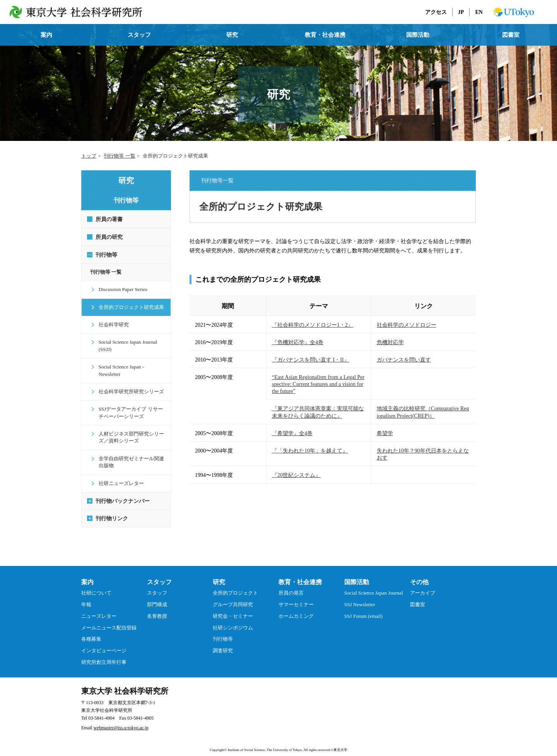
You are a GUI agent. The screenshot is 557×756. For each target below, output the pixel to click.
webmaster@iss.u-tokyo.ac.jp (121, 721)
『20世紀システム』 (296, 475)
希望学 (385, 433)
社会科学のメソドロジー (407, 325)
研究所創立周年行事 (104, 655)
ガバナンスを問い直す (404, 360)
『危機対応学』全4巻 (298, 342)
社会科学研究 (111, 325)
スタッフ (139, 35)
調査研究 (223, 644)
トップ (89, 156)
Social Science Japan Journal (374, 586)
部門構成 (157, 597)
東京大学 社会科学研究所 (125, 684)
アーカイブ (423, 586)
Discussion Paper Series (120, 289)
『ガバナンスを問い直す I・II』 (311, 360)
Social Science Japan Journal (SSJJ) (125, 345)
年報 (86, 597)
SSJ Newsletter (360, 597)
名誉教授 (157, 609)
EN (479, 12)
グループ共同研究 (233, 597)
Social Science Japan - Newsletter (130, 367)
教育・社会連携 (325, 35)
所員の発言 (291, 586)
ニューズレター (99, 609)
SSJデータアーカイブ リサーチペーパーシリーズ (130, 405)
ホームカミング (296, 609)
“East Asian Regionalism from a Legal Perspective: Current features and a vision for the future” (318, 384)
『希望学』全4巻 (292, 433)
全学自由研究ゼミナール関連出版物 (128, 455)
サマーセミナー (296, 597)
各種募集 (91, 632)
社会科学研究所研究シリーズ (128, 385)
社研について (96, 586)
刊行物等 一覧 (119, 156)
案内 (46, 35)
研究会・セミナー (233, 609)
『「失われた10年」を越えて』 (310, 451)
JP (461, 12)
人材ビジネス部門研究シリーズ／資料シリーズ (128, 430)
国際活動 (418, 35)
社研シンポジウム (233, 620)
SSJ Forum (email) (363, 609)
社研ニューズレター (118, 476)
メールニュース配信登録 (109, 620)
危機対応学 (390, 342)
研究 (232, 35)
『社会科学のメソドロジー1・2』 (313, 325)
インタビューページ (104, 644)
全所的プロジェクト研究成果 (128, 307)
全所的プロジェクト (235, 586)
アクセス (436, 12)
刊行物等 (223, 632)
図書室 (511, 35)
